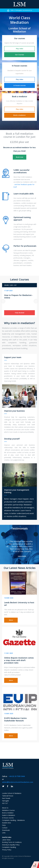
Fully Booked (20, 313)
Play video (20, 49)
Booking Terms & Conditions (12, 842)
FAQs (4, 825)
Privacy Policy (7, 850)
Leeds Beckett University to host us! (19, 604)
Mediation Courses (8, 810)
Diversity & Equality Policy (11, 845)
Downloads (6, 830)
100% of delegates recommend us (19, 11)
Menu (3, 4)
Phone (36, 4)
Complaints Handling (9, 847)
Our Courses (19, 55)
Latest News (6, 840)
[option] (19, 10)
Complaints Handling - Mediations (13, 820)
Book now (20, 157)
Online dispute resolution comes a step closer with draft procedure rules (19, 660)
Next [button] (36, 301)
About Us (5, 808)
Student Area (6, 823)
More (11, 620)
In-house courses (8, 818)
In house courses (20, 85)
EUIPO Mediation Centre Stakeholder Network (15, 719)
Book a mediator (20, 115)
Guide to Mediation (9, 815)
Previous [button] (3, 301)
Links (4, 833)
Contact (5, 828)
